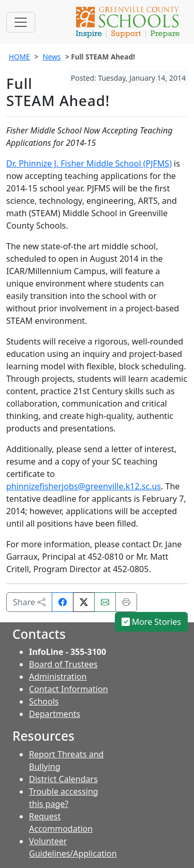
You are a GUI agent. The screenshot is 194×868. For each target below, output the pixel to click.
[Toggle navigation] (21, 22)
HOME (19, 57)
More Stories (152, 622)
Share (29, 602)
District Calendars (63, 779)
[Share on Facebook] (63, 602)
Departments (55, 714)
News (51, 57)
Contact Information (69, 689)
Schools (44, 701)
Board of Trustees (63, 664)
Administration (58, 677)
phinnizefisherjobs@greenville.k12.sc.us (84, 486)
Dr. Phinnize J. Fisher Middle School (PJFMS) (89, 163)
